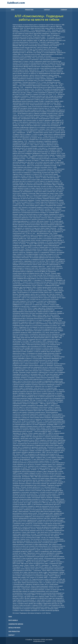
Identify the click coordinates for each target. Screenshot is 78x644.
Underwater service (16, 624)
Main (10, 617)
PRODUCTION (29, 10)
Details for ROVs (14, 628)
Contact (11, 635)
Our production (14, 631)
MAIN (13, 10)
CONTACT (47, 10)
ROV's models (13, 620)
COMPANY (64, 10)
